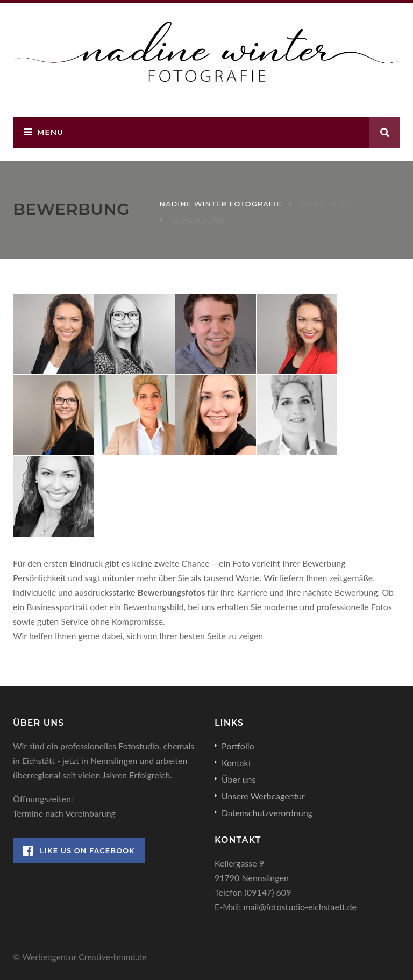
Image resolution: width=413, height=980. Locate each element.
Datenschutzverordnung (267, 813)
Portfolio (238, 746)
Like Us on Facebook (79, 851)
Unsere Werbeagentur (263, 796)
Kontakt (236, 763)
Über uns (238, 779)
